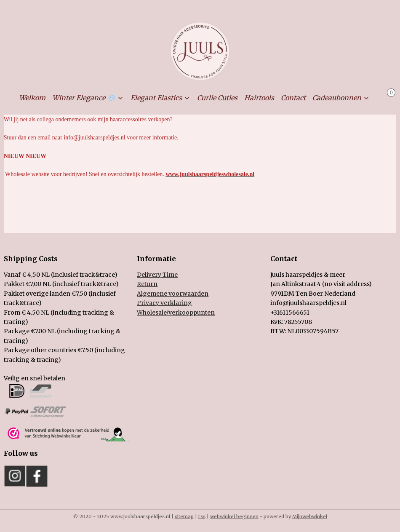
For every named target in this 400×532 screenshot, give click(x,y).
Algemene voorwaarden (173, 294)
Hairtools (259, 98)
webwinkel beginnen (234, 516)
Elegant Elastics (160, 98)
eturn (149, 284)
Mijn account (200, 10)
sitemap (184, 516)
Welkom (32, 98)
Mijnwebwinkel (310, 516)
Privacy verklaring (164, 303)
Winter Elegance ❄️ (88, 98)
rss (202, 516)
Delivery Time (157, 275)
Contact (293, 98)
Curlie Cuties (217, 98)
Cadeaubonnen (341, 98)
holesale (176, 313)
